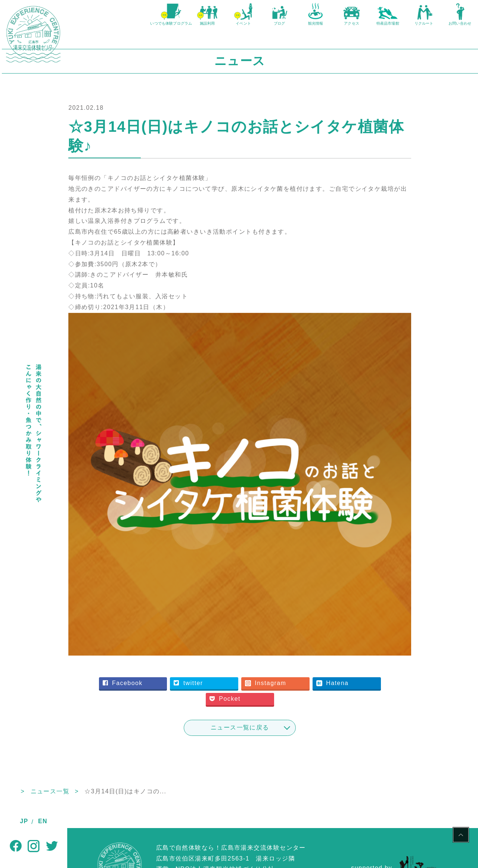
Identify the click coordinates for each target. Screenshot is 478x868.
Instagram (298, 643)
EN (43, 821)
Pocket (259, 659)
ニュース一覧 (116, 751)
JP (24, 821)
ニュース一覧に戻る (273, 687)
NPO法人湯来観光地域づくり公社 (225, 829)
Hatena (363, 643)
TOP (74, 751)
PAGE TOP (461, 836)
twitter (224, 643)
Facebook (160, 643)
